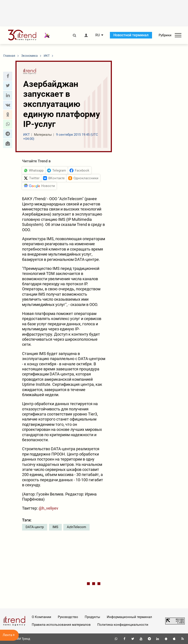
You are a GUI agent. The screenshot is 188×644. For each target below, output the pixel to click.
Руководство (68, 617)
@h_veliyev (48, 508)
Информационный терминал (129, 617)
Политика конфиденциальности (123, 625)
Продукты (92, 617)
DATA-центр (35, 527)
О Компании (41, 617)
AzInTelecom (76, 527)
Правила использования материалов (61, 625)
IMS (55, 527)
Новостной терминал (131, 35)
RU (98, 35)
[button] (8, 76)
